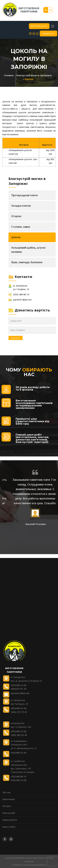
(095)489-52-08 (48, 34)
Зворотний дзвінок (39, 26)
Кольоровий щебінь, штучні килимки (28, 250)
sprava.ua (41, 865)
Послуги (7, 806)
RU (46, 10)
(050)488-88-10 (19, 777)
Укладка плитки (21, 206)
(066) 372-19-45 (19, 712)
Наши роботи (10, 820)
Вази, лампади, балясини (27, 262)
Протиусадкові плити (24, 195)
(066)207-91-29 (19, 689)
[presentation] (5, 502)
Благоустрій (9, 813)
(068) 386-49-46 (19, 735)
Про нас (6, 792)
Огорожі (16, 216)
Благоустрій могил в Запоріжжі (34, 75)
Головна (9, 75)
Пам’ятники (9, 799)
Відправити (16, 338)
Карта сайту (9, 827)
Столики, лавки (21, 227)
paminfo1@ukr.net (20, 693)
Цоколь (16, 237)
